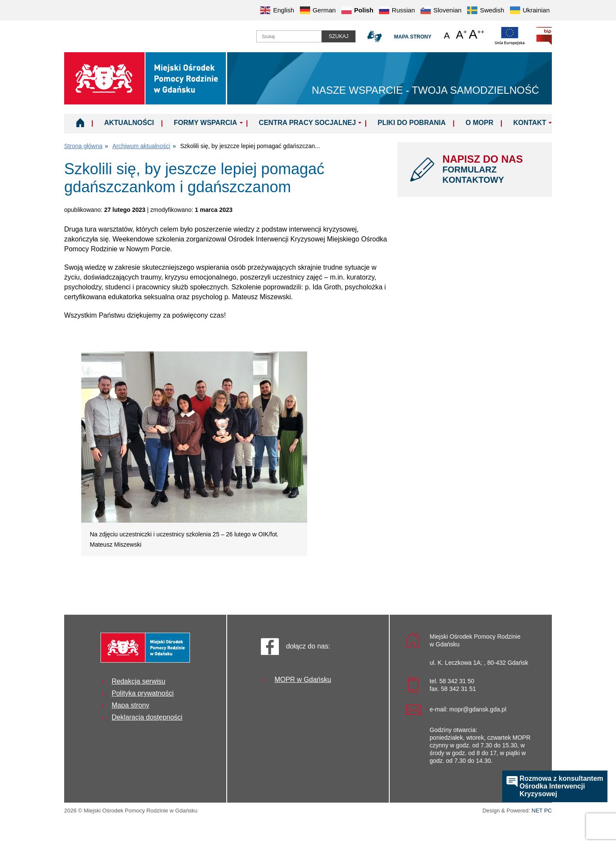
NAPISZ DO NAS (491, 169)
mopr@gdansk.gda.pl (478, 709)
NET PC (542, 811)
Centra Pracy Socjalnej (307, 123)
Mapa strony (413, 37)
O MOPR (479, 123)
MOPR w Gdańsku (303, 680)
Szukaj (338, 36)
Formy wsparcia (205, 123)
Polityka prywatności (143, 693)
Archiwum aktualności (141, 146)
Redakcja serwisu (138, 681)
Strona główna (83, 146)
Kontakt (530, 123)
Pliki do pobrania (412, 123)
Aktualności (129, 123)
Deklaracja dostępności (147, 717)
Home (80, 122)
